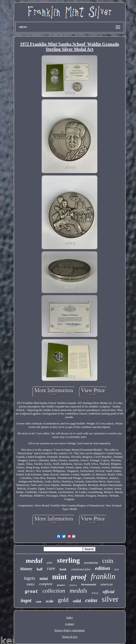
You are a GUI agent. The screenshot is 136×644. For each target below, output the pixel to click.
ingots (29, 578)
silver (110, 599)
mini (44, 578)
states (31, 584)
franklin (103, 576)
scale (50, 601)
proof (79, 577)
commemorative (81, 569)
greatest (61, 585)
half (40, 569)
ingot (26, 600)
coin (108, 561)
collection (54, 591)
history (26, 569)
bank (63, 569)
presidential (91, 563)
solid (77, 601)
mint (59, 577)
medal (34, 561)
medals (78, 591)
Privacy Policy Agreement (69, 630)
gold (63, 600)
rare (51, 568)
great (31, 592)
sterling (68, 560)
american (106, 584)
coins (91, 600)
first (117, 569)
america (73, 585)
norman (95, 593)
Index (70, 617)
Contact (69, 624)
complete (46, 584)
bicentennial (89, 584)
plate (50, 563)
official (108, 592)
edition (103, 568)
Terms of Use (70, 637)
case (39, 602)
